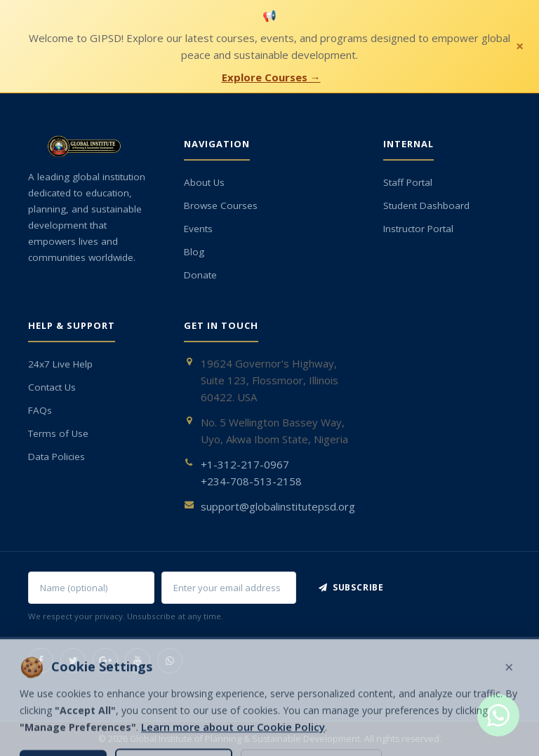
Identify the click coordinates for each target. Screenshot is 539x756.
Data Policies (56, 457)
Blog (194, 252)
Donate (200, 275)
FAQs (40, 410)
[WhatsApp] (170, 661)
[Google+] (105, 661)
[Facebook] (41, 661)
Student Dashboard (426, 205)
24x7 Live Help (60, 364)
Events (198, 229)
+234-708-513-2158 (251, 481)
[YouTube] (138, 661)
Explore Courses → (271, 77)
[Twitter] (73, 661)
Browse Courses (221, 205)
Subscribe (351, 587)
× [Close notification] (520, 46)
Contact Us (52, 387)
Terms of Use (58, 433)
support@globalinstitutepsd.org (278, 506)
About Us (204, 182)
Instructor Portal (418, 229)
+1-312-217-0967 (245, 464)
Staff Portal (408, 182)
